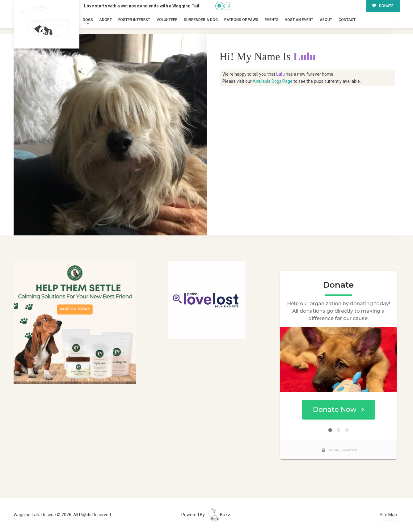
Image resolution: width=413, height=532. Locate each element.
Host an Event (299, 20)
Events (272, 20)
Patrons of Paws (241, 20)
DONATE (383, 6)
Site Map (388, 515)
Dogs (88, 20)
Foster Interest (134, 20)
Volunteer (167, 20)
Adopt (105, 20)
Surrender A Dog (201, 20)
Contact (347, 20)
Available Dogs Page (273, 81)
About (326, 20)
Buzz (219, 515)
